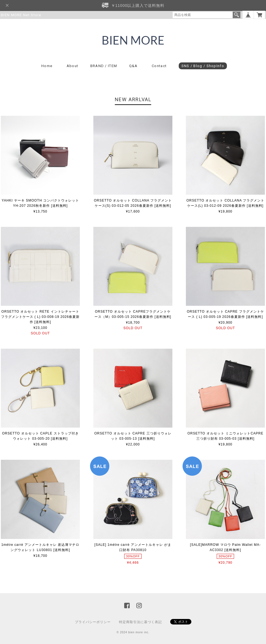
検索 (237, 15)
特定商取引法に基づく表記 (140, 622)
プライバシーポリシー (93, 622)
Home (47, 66)
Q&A (133, 66)
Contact (159, 66)
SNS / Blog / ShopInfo (203, 66)
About (73, 66)
